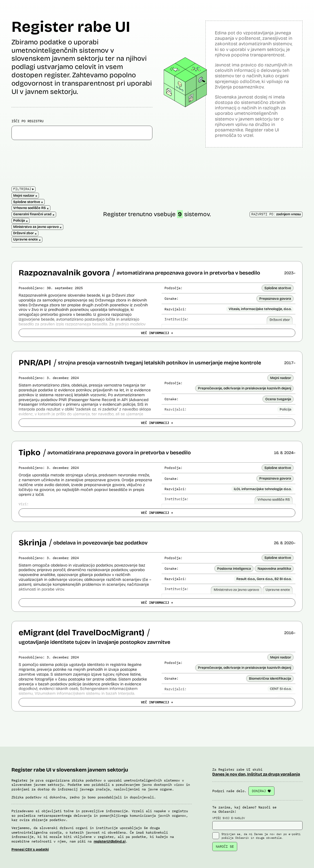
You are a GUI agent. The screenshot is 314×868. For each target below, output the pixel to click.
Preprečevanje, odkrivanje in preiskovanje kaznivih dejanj (245, 388)
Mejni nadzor (281, 378)
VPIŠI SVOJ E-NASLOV (257, 823)
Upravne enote (278, 590)
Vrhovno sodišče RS (274, 500)
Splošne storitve (278, 288)
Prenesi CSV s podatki (30, 849)
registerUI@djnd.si (110, 841)
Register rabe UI (71, 27)
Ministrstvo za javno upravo (236, 590)
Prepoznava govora (275, 299)
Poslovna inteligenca (234, 569)
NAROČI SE (225, 846)
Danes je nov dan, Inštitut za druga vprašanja (256, 774)
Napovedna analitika (274, 569)
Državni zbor (280, 320)
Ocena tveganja (278, 399)
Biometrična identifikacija (270, 678)
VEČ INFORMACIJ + (157, 333)
